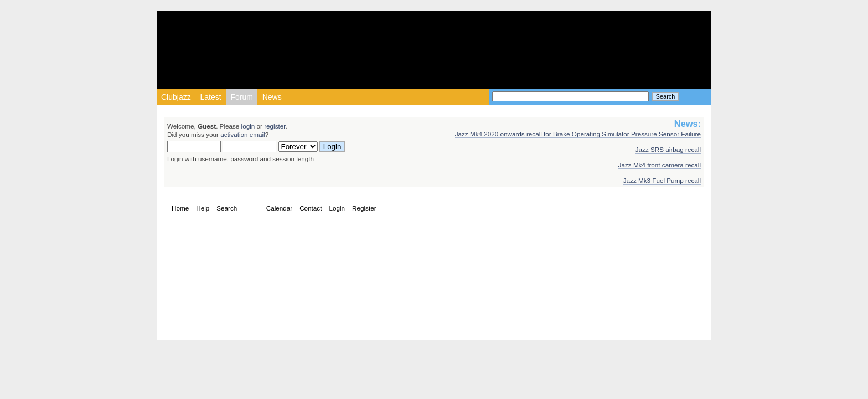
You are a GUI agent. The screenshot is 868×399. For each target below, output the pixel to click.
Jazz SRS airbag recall (668, 149)
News (272, 97)
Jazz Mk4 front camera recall (660, 165)
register (275, 126)
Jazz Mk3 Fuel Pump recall (662, 180)
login (248, 126)
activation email (243, 134)
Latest (210, 97)
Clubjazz (176, 97)
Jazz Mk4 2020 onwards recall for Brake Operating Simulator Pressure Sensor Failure (578, 134)
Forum (241, 97)
